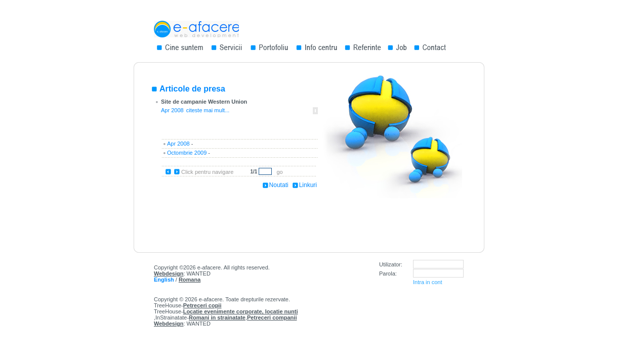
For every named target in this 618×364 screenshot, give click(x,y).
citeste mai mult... (208, 110)
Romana (190, 280)
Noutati (279, 185)
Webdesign (169, 274)
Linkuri (308, 185)
